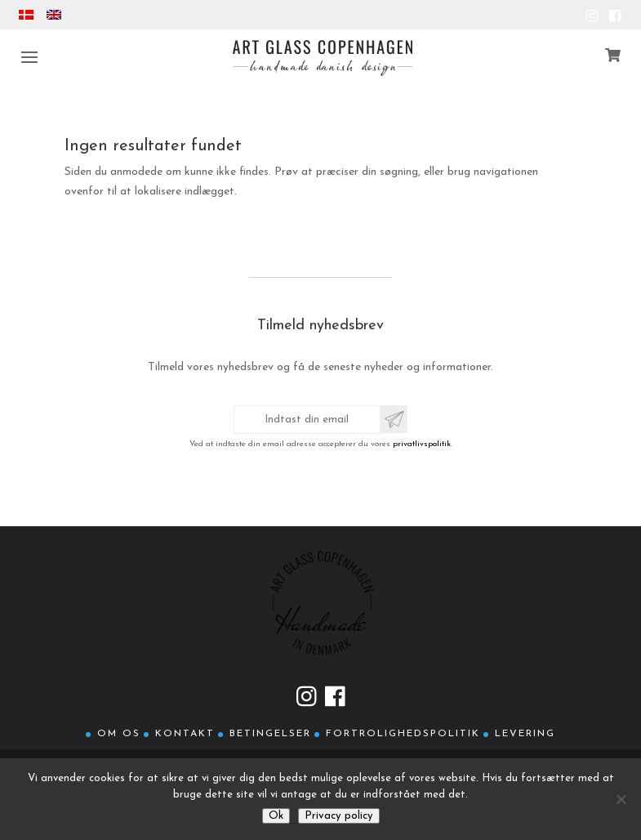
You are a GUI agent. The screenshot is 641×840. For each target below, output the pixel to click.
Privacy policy (339, 816)
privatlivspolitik (422, 444)
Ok (276, 816)
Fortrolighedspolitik (403, 734)
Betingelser (270, 734)
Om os (119, 734)
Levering (525, 734)
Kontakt (185, 734)
